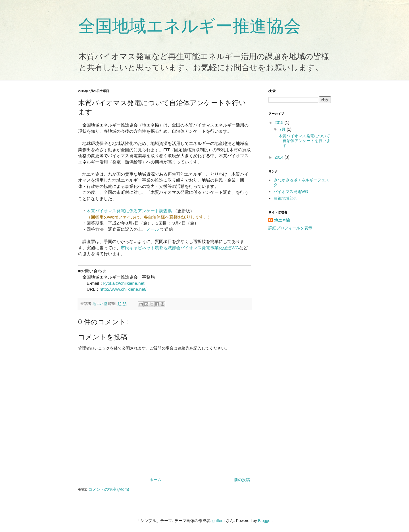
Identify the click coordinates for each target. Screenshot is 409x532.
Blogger (265, 521)
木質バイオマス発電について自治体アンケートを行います (304, 141)
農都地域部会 (285, 198)
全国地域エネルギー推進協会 (189, 26)
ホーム (155, 480)
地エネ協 (282, 220)
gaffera (219, 521)
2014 (280, 157)
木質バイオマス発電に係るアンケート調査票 (129, 211)
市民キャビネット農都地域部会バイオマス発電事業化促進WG (180, 248)
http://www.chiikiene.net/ (123, 289)
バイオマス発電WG (291, 192)
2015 (280, 122)
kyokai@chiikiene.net (124, 283)
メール (153, 229)
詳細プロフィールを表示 (290, 228)
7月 (283, 129)
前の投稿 (242, 480)
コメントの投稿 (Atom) (109, 489)
